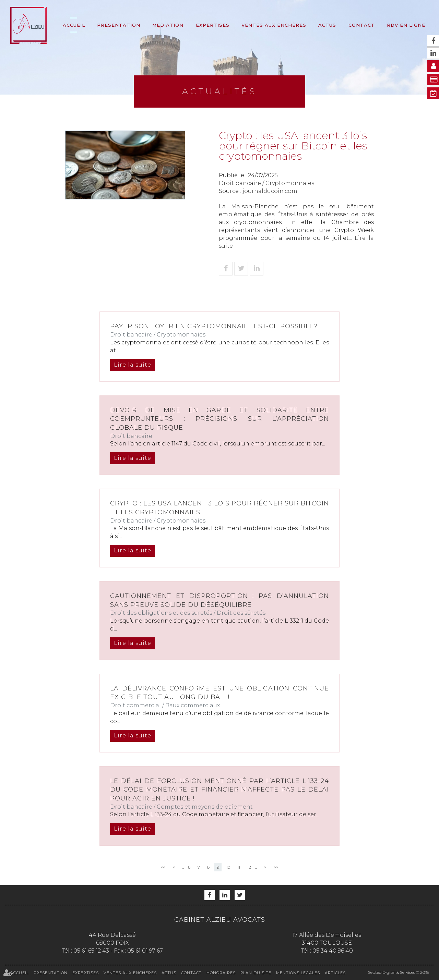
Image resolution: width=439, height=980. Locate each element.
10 (228, 867)
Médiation (168, 25)
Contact (362, 25)
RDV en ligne (406, 25)
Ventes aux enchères (274, 25)
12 (249, 867)
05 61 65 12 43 (91, 951)
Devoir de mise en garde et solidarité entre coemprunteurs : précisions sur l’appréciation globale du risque (219, 419)
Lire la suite (133, 365)
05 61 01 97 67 (145, 951)
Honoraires (221, 973)
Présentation (119, 25)
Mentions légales (298, 973)
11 (239, 867)
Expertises (213, 25)
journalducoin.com (270, 191)
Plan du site (256, 973)
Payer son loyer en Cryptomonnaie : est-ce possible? (214, 326)
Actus (327, 25)
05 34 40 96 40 (333, 951)
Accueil (74, 25)
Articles (335, 973)
